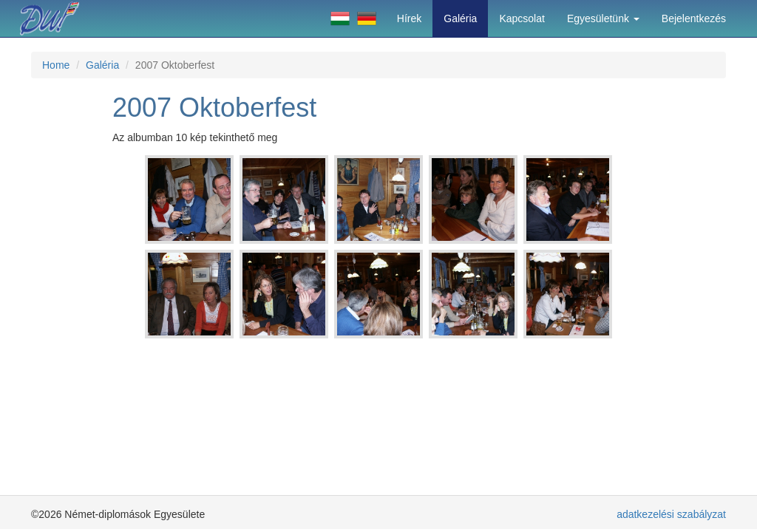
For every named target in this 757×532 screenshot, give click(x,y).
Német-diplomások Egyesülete (57, 18)
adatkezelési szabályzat (671, 514)
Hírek (409, 18)
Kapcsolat (522, 18)
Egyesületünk (603, 18)
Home (56, 65)
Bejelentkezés (694, 18)
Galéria (460, 18)
